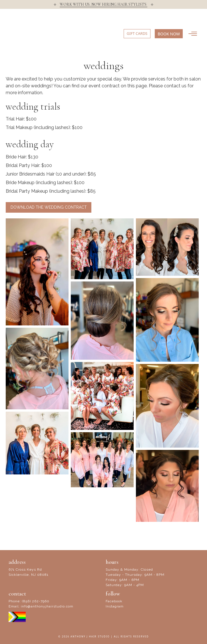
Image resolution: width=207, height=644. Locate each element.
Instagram (115, 606)
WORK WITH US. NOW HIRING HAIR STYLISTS (103, 4)
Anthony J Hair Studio (30, 35)
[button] (169, 34)
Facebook (114, 601)
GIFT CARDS (137, 33)
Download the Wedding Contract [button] (49, 207)
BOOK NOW (169, 34)
